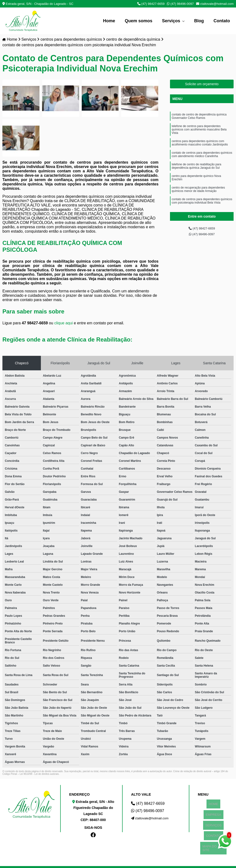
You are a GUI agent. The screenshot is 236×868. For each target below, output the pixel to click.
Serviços (172, 21)
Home (109, 21)
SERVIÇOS (213, 815)
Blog (199, 21)
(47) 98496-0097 (180, 4)
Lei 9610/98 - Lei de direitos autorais (39, 775)
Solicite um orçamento (202, 85)
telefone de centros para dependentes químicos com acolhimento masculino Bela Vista (199, 134)
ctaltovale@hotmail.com (215, 4)
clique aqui (63, 324)
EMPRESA (214, 809)
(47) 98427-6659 (151, 4)
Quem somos (139, 21)
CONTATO (213, 821)
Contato (222, 21)
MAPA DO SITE (213, 827)
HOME (213, 803)
